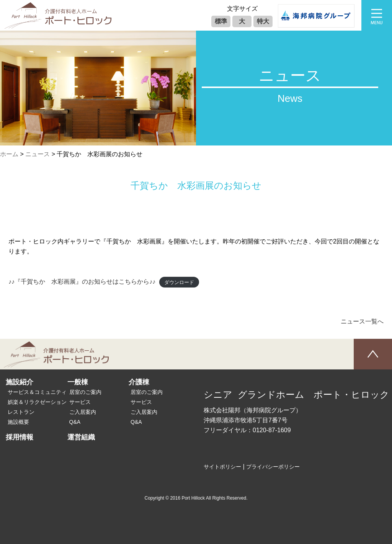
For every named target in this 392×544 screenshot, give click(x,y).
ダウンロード (179, 282)
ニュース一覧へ (362, 321)
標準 (221, 21)
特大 (263, 21)
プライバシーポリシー (273, 467)
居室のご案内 (85, 392)
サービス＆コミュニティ (37, 392)
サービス (80, 402)
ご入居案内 (83, 412)
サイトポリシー (222, 467)
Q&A (75, 422)
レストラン (21, 412)
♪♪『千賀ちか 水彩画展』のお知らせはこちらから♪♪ (82, 282)
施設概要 (18, 422)
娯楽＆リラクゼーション (37, 402)
